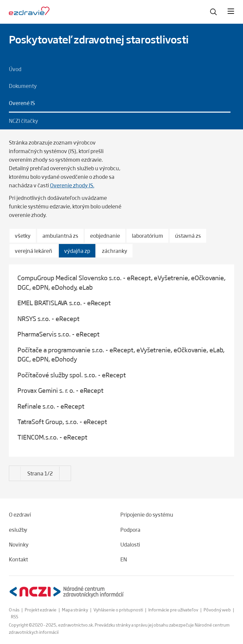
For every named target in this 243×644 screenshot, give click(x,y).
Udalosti (130, 544)
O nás (14, 610)
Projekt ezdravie (41, 610)
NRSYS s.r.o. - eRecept (49, 318)
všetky (23, 236)
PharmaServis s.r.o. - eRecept (59, 334)
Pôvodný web (217, 610)
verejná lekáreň (34, 251)
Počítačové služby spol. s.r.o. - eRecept (72, 375)
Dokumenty (23, 86)
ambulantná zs (60, 236)
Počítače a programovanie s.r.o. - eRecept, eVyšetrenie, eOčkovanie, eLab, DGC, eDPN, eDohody (121, 354)
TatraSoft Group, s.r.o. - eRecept (62, 421)
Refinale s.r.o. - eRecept (51, 406)
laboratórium (147, 236)
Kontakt (18, 559)
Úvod (15, 69)
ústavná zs (188, 236)
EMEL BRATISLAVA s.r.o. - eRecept (64, 303)
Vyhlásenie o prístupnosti (118, 610)
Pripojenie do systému (147, 514)
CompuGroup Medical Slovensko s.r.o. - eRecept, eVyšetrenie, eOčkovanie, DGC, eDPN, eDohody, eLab (121, 282)
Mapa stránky (75, 610)
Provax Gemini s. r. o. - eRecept (61, 390)
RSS (15, 617)
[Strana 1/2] (40, 473)
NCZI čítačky (24, 121)
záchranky (115, 251)
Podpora (130, 529)
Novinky (19, 544)
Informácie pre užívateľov (173, 610)
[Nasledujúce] (15, 469)
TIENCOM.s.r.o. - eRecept (52, 437)
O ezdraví (20, 514)
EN (124, 559)
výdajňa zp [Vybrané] (77, 251)
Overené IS (22, 103)
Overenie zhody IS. (72, 185)
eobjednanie (105, 236)
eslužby (18, 529)
